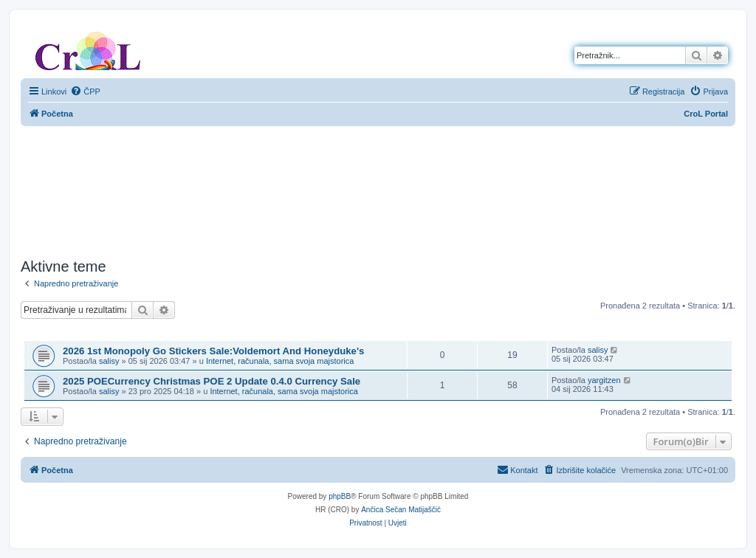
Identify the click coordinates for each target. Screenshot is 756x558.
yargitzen (604, 380)
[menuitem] (85, 92)
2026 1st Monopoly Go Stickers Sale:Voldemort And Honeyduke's (213, 351)
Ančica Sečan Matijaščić (401, 510)
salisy (109, 361)
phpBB (340, 496)
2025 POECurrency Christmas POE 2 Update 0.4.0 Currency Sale (212, 381)
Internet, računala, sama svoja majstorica (280, 361)
